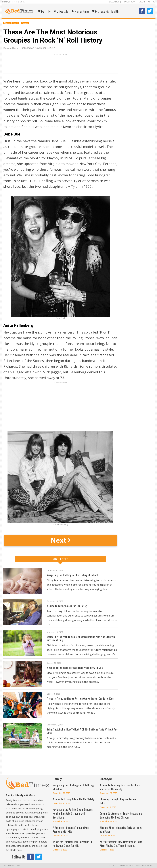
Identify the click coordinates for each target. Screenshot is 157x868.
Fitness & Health (107, 11)
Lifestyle (63, 11)
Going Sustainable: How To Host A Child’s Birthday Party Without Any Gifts (80, 731)
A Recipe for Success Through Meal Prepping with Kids (75, 668)
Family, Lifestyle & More (13, 2)
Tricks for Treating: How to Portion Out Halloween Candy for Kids (80, 698)
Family (46, 11)
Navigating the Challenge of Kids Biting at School (72, 575)
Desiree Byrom (11, 48)
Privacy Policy (129, 2)
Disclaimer (114, 2)
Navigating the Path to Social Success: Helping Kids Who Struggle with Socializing (81, 638)
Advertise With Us (147, 2)
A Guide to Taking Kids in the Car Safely (67, 606)
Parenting (82, 11)
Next (60, 540)
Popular (25, 23)
